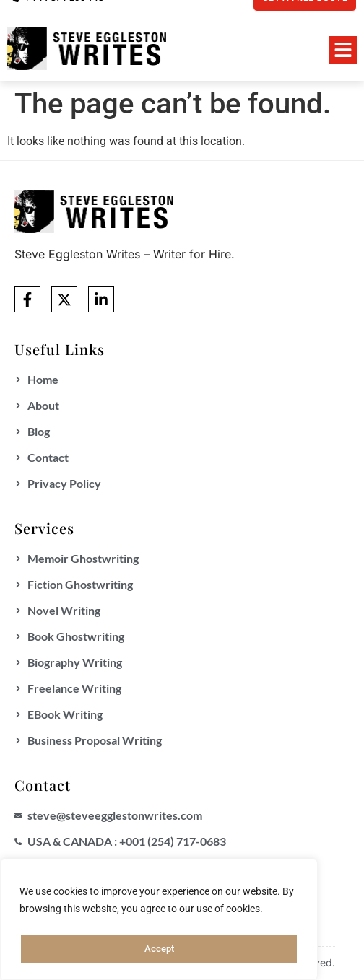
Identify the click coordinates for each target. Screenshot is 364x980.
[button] (343, 50)
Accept (159, 949)
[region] (159, 922)
